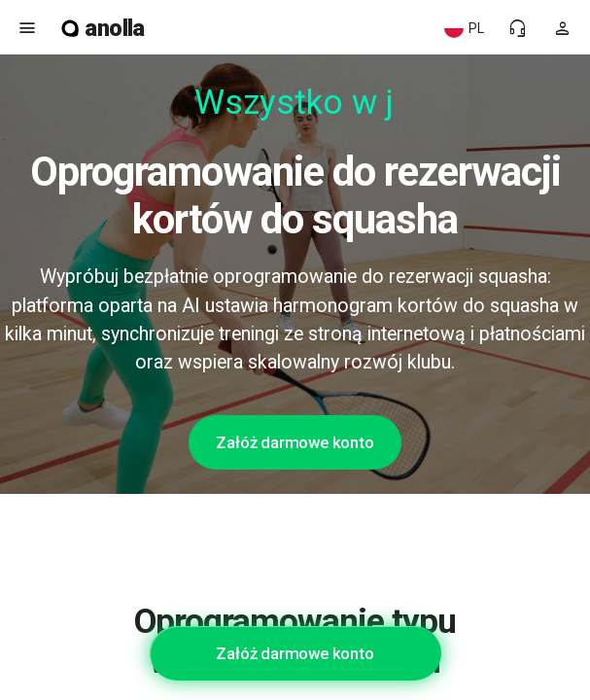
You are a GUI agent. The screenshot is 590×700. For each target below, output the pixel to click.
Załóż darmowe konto (295, 442)
